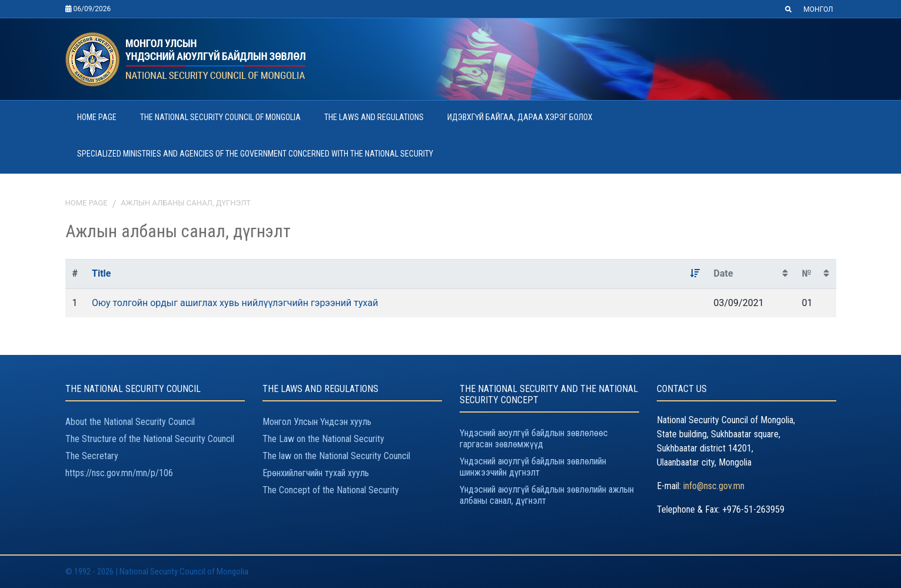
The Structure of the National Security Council (150, 439)
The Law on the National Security (323, 439)
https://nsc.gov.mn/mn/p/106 (119, 473)
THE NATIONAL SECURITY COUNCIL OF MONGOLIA (220, 117)
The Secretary (92, 456)
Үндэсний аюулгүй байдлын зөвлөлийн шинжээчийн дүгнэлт (533, 467)
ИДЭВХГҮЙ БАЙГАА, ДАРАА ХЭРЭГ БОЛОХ (520, 117)
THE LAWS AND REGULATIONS (374, 117)
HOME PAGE (97, 117)
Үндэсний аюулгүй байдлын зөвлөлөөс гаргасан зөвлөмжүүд (534, 438)
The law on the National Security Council (336, 456)
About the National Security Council (130, 422)
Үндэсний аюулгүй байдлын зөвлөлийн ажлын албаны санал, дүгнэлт (547, 495)
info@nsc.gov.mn (714, 486)
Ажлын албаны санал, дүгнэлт (186, 203)
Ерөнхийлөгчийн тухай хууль (316, 473)
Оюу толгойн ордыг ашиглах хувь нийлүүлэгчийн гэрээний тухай (235, 303)
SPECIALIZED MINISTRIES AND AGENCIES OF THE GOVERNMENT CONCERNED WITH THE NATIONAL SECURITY (255, 154)
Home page (87, 203)
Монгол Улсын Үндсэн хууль (317, 422)
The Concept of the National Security (331, 490)
